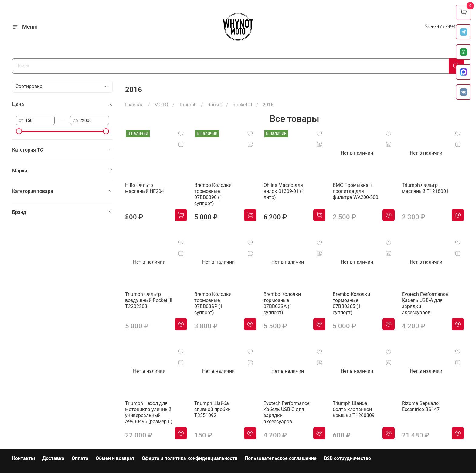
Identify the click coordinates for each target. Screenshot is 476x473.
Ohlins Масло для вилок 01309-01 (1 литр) (284, 191)
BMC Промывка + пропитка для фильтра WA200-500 (355, 191)
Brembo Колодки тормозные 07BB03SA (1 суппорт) (282, 303)
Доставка (53, 458)
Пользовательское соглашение (281, 458)
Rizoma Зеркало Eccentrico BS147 (421, 406)
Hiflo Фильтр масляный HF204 (144, 188)
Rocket (215, 105)
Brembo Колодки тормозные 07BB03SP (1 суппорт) (213, 303)
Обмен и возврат (115, 458)
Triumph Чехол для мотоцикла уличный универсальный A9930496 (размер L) (149, 412)
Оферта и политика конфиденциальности (190, 458)
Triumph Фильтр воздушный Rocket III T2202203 (149, 300)
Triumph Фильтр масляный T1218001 (425, 188)
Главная (134, 105)
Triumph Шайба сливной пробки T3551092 (212, 409)
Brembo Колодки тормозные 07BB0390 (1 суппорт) (213, 194)
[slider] (19, 131)
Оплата (80, 458)
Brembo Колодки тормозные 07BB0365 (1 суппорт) (351, 303)
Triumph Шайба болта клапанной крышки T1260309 (354, 409)
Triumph (188, 105)
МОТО (161, 105)
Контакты (24, 458)
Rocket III (242, 105)
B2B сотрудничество (347, 458)
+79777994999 (444, 27)
